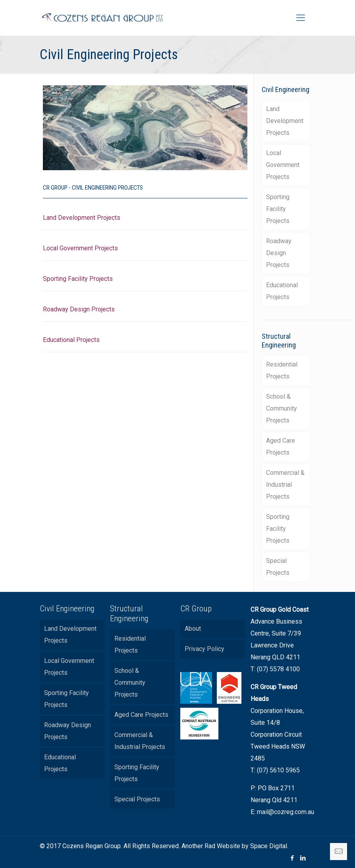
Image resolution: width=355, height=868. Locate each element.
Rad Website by (227, 846)
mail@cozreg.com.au (286, 812)
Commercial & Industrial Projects (285, 485)
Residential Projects (282, 370)
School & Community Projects (282, 408)
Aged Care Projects (281, 446)
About (193, 629)
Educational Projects (71, 340)
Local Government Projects (80, 248)
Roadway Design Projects (79, 309)
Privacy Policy (205, 649)
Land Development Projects (82, 218)
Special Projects (278, 567)
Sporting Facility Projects (78, 279)
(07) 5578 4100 (278, 669)
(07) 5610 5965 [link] (278, 770)
